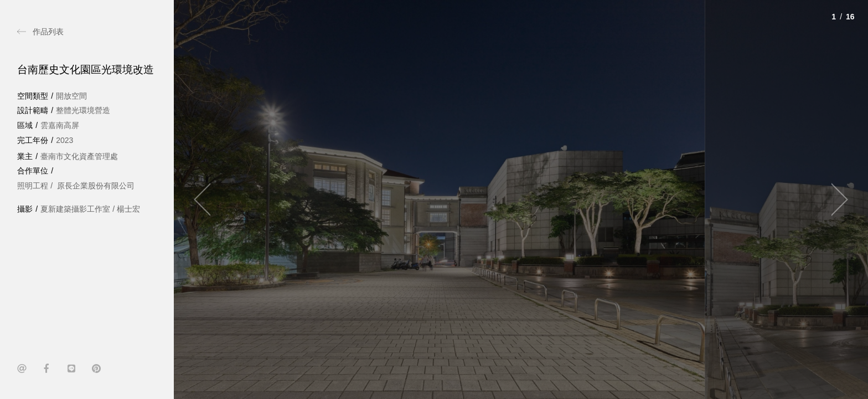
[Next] (835, 199)
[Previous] (207, 199)
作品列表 (48, 32)
